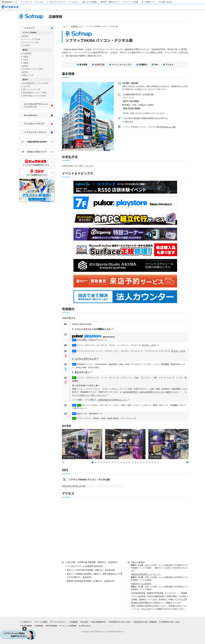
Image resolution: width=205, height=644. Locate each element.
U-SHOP (26, 46)
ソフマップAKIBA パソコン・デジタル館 (89, 479)
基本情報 (83, 65)
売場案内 (143, 65)
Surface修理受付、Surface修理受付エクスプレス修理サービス (150, 392)
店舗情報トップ (9, 2)
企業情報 (39, 626)
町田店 (26, 72)
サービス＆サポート (59, 622)
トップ (64, 26)
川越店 (26, 57)
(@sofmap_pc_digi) (149, 127)
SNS (156, 65)
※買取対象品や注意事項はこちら (112, 400)
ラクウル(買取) (90, 2)
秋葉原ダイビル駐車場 (141, 584)
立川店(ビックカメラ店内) (33, 69)
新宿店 (26, 66)
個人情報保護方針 (99, 622)
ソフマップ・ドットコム (32, 2)
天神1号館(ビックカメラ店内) (34, 96)
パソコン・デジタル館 (32, 39)
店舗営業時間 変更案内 (37, 142)
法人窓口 (85, 622)
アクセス (170, 65)
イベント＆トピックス (122, 65)
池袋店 (26, 63)
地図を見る (129, 122)
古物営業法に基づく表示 (170, 622)
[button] (93, 462)
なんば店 (26, 86)
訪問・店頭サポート (110, 2)
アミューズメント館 (31, 42)
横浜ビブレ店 (28, 75)
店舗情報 (55, 16)
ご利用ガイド (148, 2)
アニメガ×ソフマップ (34, 124)
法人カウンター (82, 372)
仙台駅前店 (27, 53)
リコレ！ (74, 2)
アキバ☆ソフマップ (56, 2)
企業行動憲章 (27, 626)
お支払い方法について (37, 152)
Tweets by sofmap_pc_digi (74, 486)
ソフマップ (29, 28)
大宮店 (26, 60)
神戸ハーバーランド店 (32, 89)
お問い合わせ (165, 2)
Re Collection (31, 115)
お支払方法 (100, 65)
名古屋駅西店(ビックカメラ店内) (36, 83)
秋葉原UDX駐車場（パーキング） (146, 574)
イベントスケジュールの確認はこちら (93, 329)
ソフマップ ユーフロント (35, 132)
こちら (91, 166)
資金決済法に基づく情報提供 (146, 622)
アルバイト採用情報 (69, 626)
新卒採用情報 (52, 626)
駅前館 (26, 36)
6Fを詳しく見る (149, 345)
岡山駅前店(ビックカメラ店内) (35, 93)
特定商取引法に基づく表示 (120, 622)
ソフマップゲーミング (85, 359)
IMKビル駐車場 (138, 562)
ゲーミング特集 (131, 2)
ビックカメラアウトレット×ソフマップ (36, 105)
